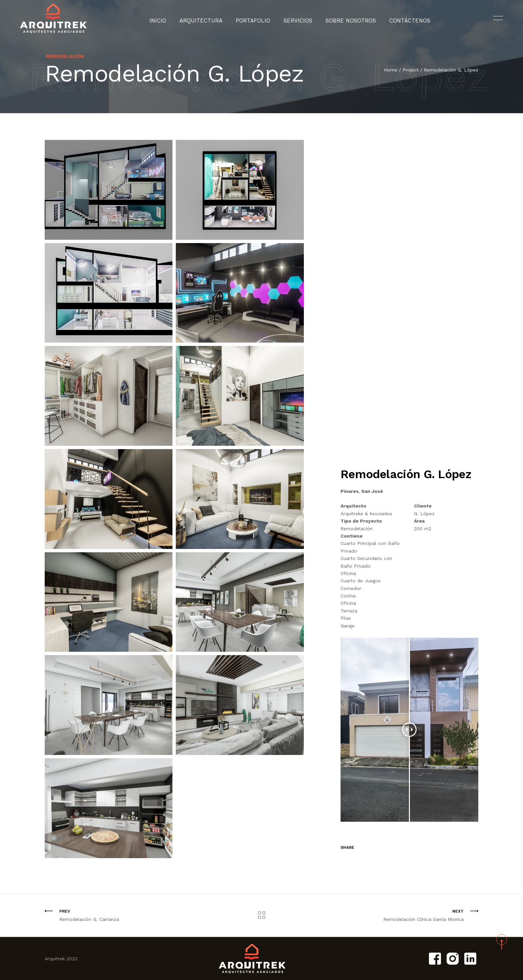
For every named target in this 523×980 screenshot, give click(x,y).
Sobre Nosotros (344, 18)
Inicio (173, 18)
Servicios (297, 18)
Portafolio (257, 18)
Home (391, 70)
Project (411, 70)
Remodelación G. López (451, 70)
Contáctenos (396, 18)
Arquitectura (211, 18)
